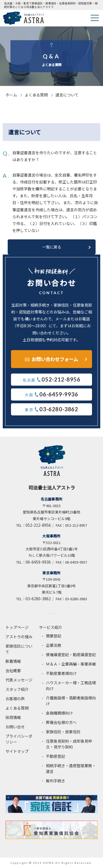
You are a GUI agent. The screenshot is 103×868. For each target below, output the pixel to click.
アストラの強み (19, 637)
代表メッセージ (19, 680)
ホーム (11, 95)
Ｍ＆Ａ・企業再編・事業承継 (71, 664)
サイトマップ (17, 751)
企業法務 (54, 645)
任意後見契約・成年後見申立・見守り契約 (69, 744)
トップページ (17, 627)
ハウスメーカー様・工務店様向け (71, 686)
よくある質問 (36, 95)
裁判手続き (55, 781)
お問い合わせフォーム (55, 359)
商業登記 (54, 636)
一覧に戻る (52, 247)
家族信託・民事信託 (63, 732)
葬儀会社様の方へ (61, 722)
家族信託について (19, 649)
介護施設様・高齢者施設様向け (71, 701)
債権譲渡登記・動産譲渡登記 (71, 655)
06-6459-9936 (38, 562)
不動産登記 (55, 756)
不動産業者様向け (61, 673)
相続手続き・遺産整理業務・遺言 (71, 768)
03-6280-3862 (38, 599)
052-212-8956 (38, 525)
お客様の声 (15, 699)
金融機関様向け (59, 713)
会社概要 (13, 670)
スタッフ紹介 (17, 689)
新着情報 (13, 661)
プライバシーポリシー (19, 739)
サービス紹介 (51, 627)
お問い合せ (15, 727)
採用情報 (13, 717)
